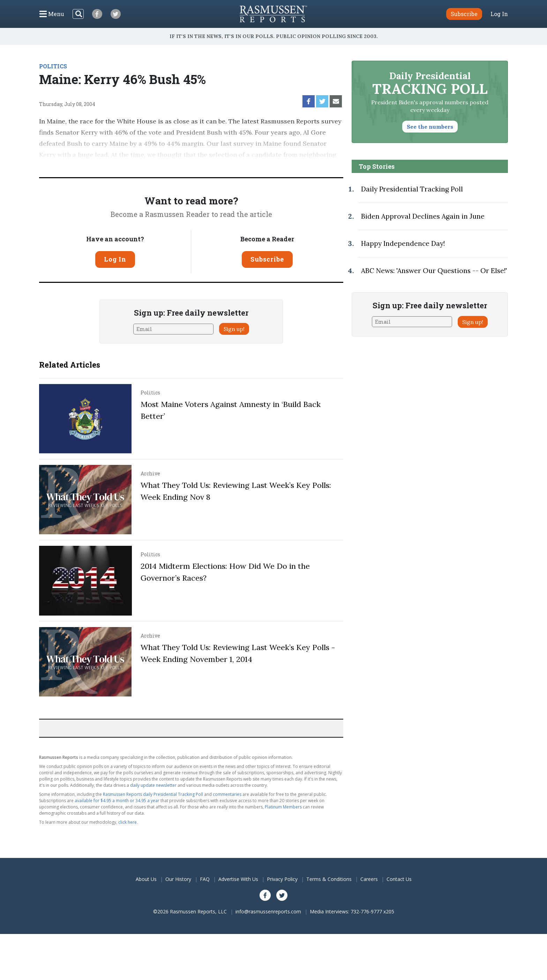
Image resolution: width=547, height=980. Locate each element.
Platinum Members (283, 807)
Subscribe (267, 259)
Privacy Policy (282, 879)
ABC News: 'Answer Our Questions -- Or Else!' (434, 271)
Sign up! (234, 329)
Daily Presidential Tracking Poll (412, 189)
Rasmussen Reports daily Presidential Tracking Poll (153, 794)
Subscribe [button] (464, 14)
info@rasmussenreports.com (268, 911)
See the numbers (430, 127)
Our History (178, 879)
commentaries (227, 794)
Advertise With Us (238, 879)
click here (128, 822)
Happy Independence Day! (403, 243)
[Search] (78, 14)
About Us (146, 879)
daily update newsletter (153, 785)
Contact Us (399, 879)
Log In (499, 14)
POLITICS (53, 66)
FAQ (205, 879)
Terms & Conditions (329, 879)
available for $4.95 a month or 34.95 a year (117, 801)
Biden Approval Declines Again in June (423, 216)
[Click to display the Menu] (52, 14)
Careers (369, 879)
